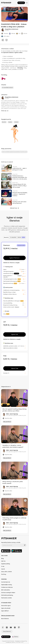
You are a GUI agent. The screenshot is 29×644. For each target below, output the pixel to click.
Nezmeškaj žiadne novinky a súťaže (11, 542)
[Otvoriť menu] (27, 3)
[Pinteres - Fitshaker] (19, 627)
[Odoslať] (25, 545)
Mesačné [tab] (6, 237)
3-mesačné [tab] (13, 237)
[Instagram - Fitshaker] (7, 627)
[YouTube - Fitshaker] (11, 627)
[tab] (21, 237)
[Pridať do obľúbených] (6, 40)
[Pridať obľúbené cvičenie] (10, 166)
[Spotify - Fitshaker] (15, 627)
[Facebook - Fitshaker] (3, 627)
